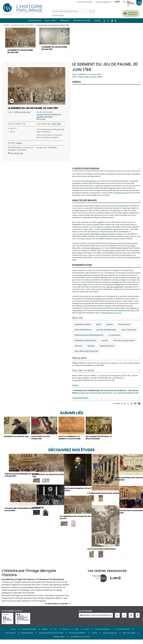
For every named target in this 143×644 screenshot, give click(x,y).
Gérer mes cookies (129, 637)
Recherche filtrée (82, 21)
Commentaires (80, 399)
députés (110, 325)
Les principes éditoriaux (102, 633)
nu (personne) (114, 336)
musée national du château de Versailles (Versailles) (49, 116)
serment (105, 341)
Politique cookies (59, 641)
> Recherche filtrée (58, 15)
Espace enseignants (104, 2)
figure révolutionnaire (83, 330)
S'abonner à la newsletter (131, 13)
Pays (55, 633)
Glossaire (66, 633)
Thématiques (34, 21)
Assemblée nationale (83, 325)
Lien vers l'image (17, 154)
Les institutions (11, 637)
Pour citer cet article (83, 371)
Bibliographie (80, 359)
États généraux (124, 325)
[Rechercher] (71, 11)
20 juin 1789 (56, 124)
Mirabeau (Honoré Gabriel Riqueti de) (89, 336)
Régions (45, 633)
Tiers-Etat (78, 346)
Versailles (91, 346)
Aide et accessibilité (123, 633)
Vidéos (97, 21)
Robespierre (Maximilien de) (85, 341)
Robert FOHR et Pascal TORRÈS (90, 77)
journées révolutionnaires (106, 330)
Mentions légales (27, 637)
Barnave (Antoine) (107, 346)
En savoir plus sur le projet (57, 608)
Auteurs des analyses (29, 633)
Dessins (19, 144)
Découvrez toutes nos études (23, 25)
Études (13, 633)
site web (42, 120)
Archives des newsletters (77, 637)
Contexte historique (86, 169)
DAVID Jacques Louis (22, 113)
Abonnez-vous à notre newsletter (96, 620)
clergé (99, 325)
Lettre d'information (84, 2)
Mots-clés (50, 21)
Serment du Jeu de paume (124, 341)
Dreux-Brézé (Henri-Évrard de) (86, 352)
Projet (77, 633)
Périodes (64, 21)
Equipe (86, 633)
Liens (75, 386)
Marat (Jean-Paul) (129, 330)
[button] (20, 42)
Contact (94, 637)
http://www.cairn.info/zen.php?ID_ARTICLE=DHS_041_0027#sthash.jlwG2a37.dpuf (107, 393)
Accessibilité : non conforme (80, 641)
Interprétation (82, 266)
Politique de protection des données (51, 637)
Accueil (6, 25)
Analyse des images (85, 201)
